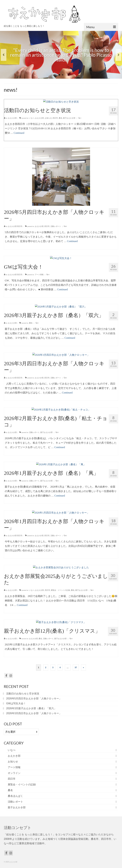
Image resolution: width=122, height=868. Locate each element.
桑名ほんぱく (15, 796)
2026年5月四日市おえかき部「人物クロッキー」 (34, 698)
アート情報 (14, 767)
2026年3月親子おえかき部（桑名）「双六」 (31, 708)
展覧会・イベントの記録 (22, 784)
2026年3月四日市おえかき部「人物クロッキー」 (34, 713)
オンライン (14, 773)
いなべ (12, 750)
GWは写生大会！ (16, 703)
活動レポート (15, 802)
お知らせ (13, 762)
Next (118, 55)
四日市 (12, 779)
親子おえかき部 (17, 807)
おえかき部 (14, 756)
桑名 (10, 790)
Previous (4, 55)
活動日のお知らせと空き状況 (23, 694)
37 (76, 668)
